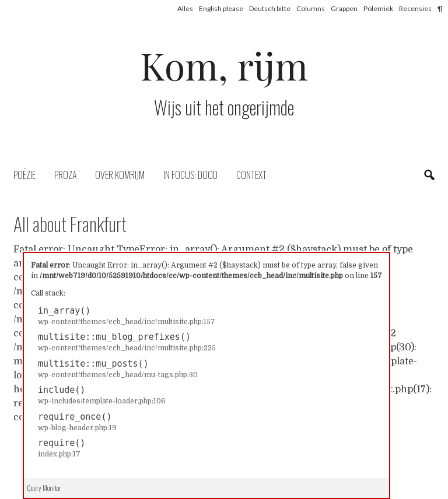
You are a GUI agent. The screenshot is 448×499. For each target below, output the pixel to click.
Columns (311, 8)
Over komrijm (120, 175)
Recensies (415, 8)
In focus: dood (190, 175)
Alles (185, 8)
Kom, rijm (224, 65)
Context (251, 175)
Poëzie (24, 175)
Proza (65, 175)
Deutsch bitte (270, 8)
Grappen (344, 8)
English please (221, 8)
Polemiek (378, 8)
